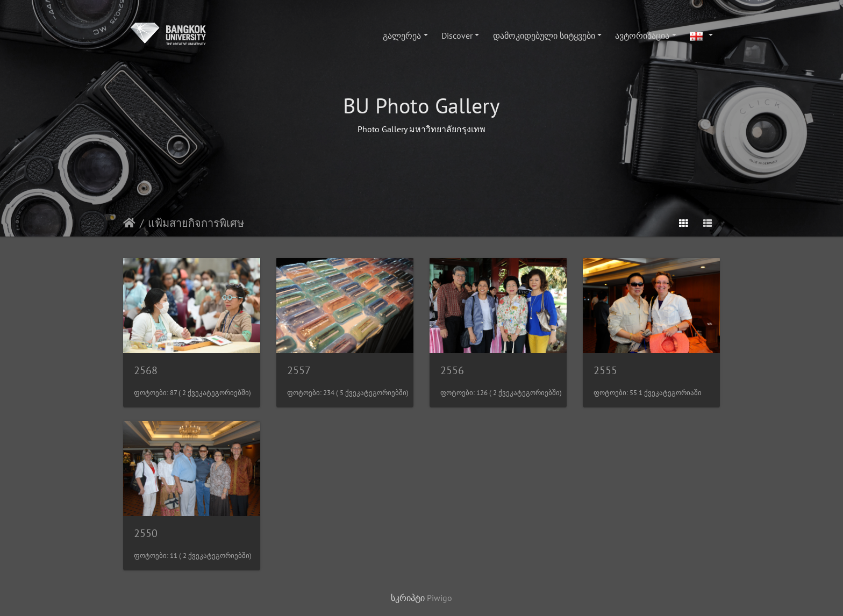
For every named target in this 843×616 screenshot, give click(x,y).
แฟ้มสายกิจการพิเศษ (196, 223)
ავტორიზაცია (642, 35)
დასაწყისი (129, 223)
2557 (299, 370)
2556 (452, 370)
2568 (146, 370)
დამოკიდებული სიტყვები (544, 35)
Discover (457, 35)
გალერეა (402, 35)
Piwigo (440, 598)
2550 (146, 533)
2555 (605, 370)
